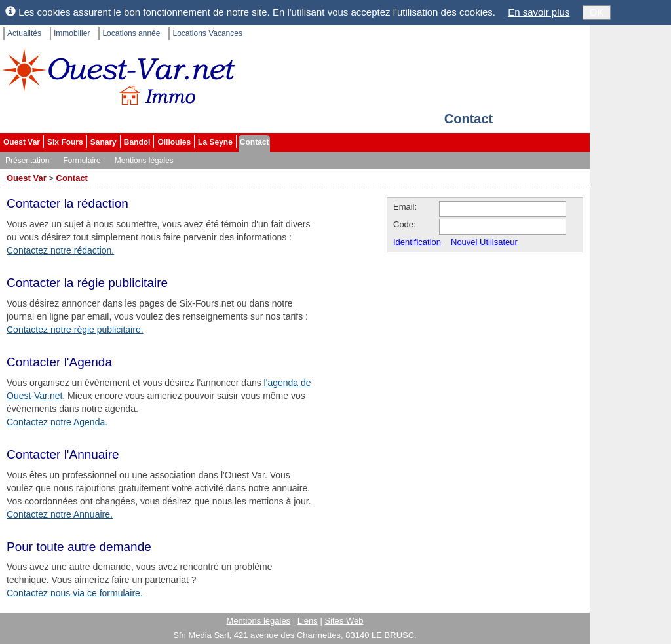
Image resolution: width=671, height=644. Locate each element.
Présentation (27, 161)
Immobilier (72, 33)
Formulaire (82, 161)
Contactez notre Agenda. (57, 422)
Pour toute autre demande (79, 547)
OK (597, 12)
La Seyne (215, 142)
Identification (417, 242)
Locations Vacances (207, 33)
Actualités (24, 33)
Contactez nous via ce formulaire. (75, 593)
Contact (255, 142)
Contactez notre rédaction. (60, 250)
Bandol (137, 142)
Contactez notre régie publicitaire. (75, 330)
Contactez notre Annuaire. (60, 514)
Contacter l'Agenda (59, 362)
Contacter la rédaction (67, 203)
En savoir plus (539, 12)
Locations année (131, 33)
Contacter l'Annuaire (63, 454)
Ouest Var (22, 142)
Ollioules (174, 142)
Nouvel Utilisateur (484, 242)
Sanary (104, 142)
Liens (308, 621)
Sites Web (344, 621)
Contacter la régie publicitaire (87, 283)
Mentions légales (144, 161)
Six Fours (65, 142)
